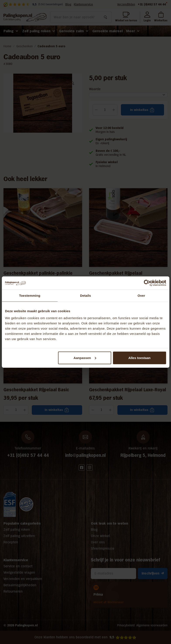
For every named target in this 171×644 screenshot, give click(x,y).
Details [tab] (86, 296)
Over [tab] (141, 296)
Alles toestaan (139, 358)
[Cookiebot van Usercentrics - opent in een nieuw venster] (147, 283)
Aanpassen (85, 358)
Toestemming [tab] (30, 296)
